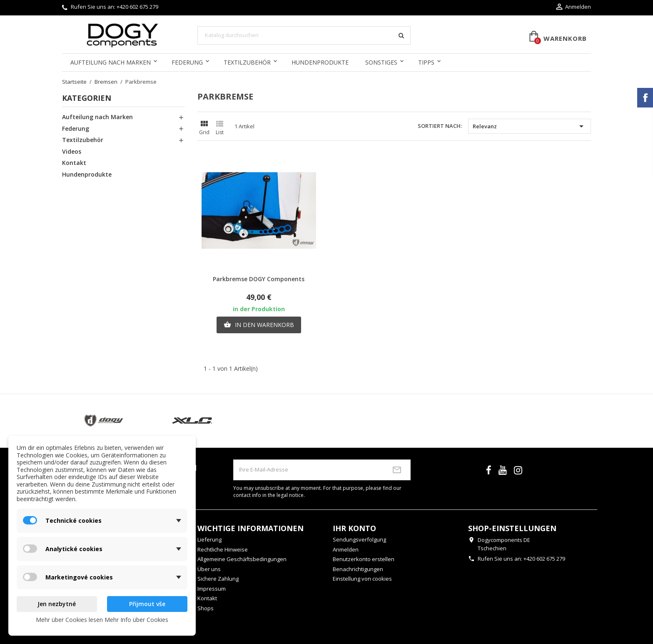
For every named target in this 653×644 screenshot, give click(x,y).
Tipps (426, 62)
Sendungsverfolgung (359, 539)
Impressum (212, 589)
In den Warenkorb (259, 325)
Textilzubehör (247, 62)
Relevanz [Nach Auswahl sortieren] (530, 126)
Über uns (209, 569)
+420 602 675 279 (137, 7)
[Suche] (304, 35)
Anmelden (346, 549)
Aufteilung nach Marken (111, 62)
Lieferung (209, 539)
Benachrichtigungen (358, 569)
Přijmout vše (147, 604)
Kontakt (74, 163)
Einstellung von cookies (362, 579)
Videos (72, 151)
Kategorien (87, 98)
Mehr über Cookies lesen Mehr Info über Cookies (102, 620)
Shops (206, 608)
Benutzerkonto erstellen (364, 559)
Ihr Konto (354, 528)
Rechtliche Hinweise (223, 549)
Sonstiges (381, 62)
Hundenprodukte (320, 62)
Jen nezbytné (57, 604)
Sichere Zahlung (218, 579)
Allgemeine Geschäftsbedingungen (242, 559)
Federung (187, 62)
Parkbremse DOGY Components (259, 279)
